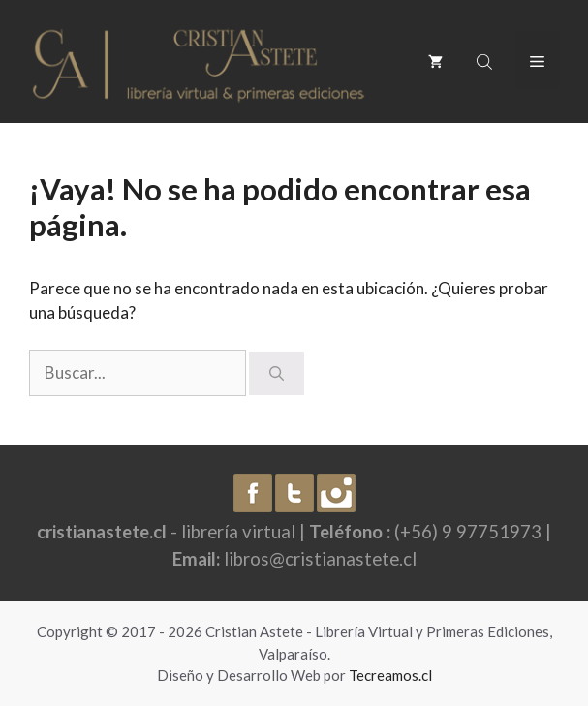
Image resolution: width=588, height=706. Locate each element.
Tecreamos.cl (390, 675)
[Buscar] (277, 373)
